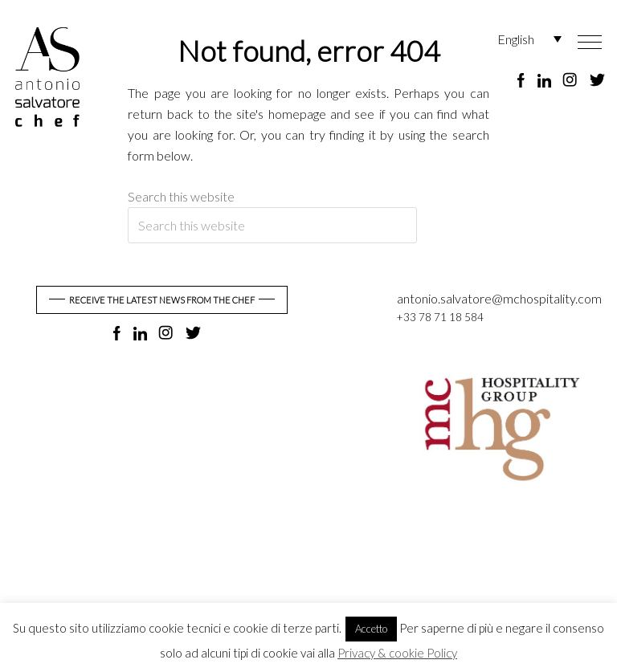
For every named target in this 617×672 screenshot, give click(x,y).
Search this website (181, 196)
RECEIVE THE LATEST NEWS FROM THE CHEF (162, 300)
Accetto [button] (371, 629)
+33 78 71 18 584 (440, 317)
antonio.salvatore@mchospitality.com (499, 298)
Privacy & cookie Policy (397, 653)
